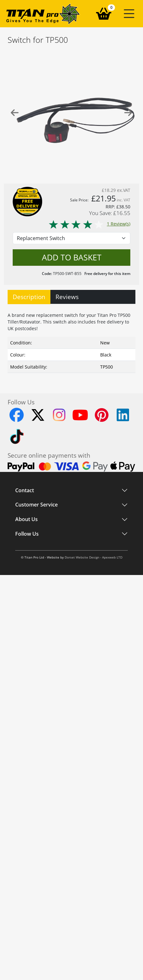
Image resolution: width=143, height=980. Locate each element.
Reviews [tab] (67, 297)
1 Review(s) (89, 224)
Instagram (26, 589)
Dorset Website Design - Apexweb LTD (94, 611)
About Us (26, 551)
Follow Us (27, 576)
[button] (129, 14)
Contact (25, 490)
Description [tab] (29, 297)
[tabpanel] (71, 341)
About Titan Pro (32, 564)
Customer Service (36, 523)
